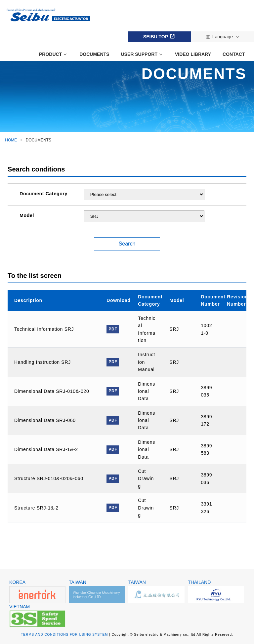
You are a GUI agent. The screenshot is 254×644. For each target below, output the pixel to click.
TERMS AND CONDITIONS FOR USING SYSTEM (64, 635)
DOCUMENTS (94, 54)
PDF (113, 329)
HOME (11, 140)
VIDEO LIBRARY (193, 54)
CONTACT (234, 54)
